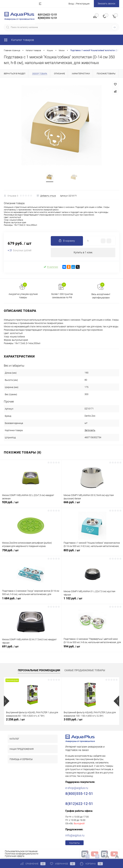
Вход (71, 4)
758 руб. (31, 553)
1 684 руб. (31, 601)
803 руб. (92, 553)
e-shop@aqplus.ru (77, 788)
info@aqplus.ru (75, 836)
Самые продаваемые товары (85, 671)
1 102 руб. (92, 601)
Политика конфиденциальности (22, 854)
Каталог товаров (19, 40)
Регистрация (83, 4)
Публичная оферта (15, 856)
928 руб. (31, 504)
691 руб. (31, 649)
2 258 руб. (15, 720)
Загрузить (90, 431)
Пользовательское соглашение (21, 852)
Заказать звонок (107, 4)
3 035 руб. (73, 720)
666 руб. (92, 504)
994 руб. (92, 649)
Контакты (75, 843)
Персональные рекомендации (39, 671)
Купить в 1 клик (83, 253)
